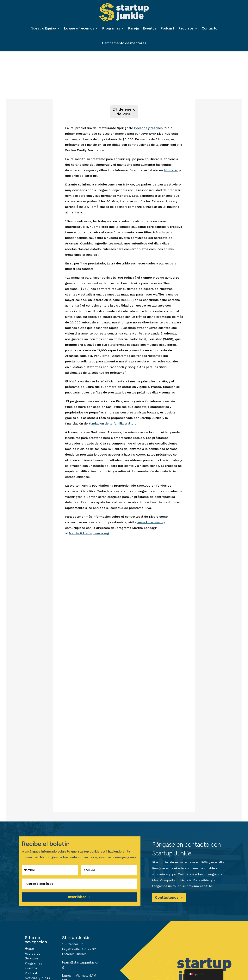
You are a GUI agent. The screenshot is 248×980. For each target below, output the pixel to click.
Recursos (186, 28)
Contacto (210, 28)
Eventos (150, 28)
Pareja (133, 28)
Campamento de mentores (124, 43)
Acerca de (33, 955)
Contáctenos (168, 899)
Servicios (32, 960)
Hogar (30, 950)
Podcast (167, 28)
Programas (111, 28)
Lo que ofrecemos (79, 28)
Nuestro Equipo (43, 28)
